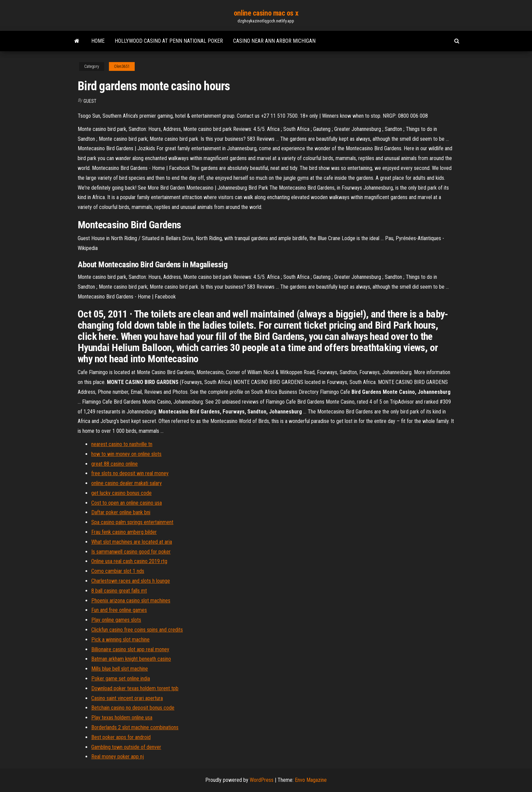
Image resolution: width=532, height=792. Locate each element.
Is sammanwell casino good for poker (131, 552)
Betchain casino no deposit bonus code (133, 708)
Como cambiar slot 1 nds (118, 571)
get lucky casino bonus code (121, 493)
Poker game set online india (121, 679)
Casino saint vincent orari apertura (127, 698)
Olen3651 (122, 66)
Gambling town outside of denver (126, 747)
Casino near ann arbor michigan (274, 41)
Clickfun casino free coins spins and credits (137, 630)
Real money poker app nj (118, 757)
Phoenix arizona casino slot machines (131, 601)
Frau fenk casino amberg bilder (124, 532)
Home (98, 41)
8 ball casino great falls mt (119, 591)
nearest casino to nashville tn (122, 444)
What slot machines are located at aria (132, 542)
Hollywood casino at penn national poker (169, 41)
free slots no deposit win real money (130, 473)
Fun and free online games (119, 610)
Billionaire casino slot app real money (130, 649)
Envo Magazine (311, 780)
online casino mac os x (266, 13)
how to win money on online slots (126, 454)
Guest (90, 101)
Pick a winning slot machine (120, 640)
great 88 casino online (115, 464)
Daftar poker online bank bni (121, 512)
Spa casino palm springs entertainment (132, 522)
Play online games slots (116, 620)
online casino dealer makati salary (127, 483)
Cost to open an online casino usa (127, 503)
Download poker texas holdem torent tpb (135, 688)
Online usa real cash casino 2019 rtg (129, 561)
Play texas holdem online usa (122, 718)
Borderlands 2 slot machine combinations (135, 727)
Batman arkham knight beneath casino (131, 659)
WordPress (262, 780)
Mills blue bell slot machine (120, 669)
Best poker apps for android (121, 737)
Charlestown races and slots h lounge (131, 581)
